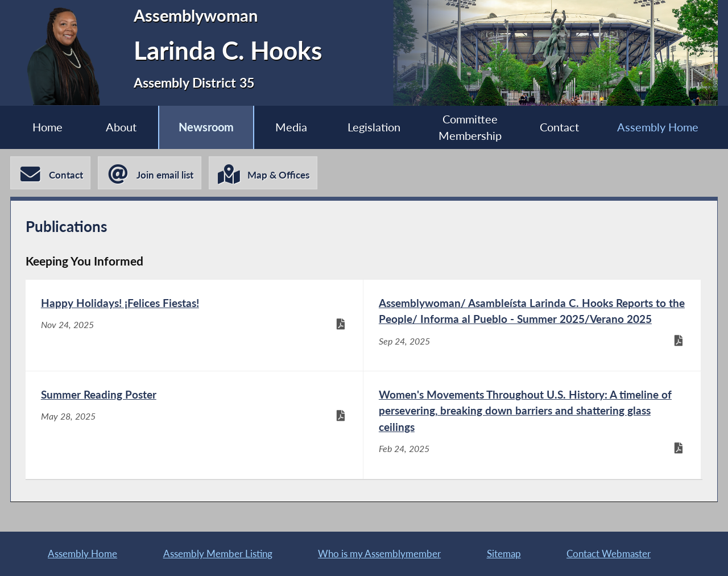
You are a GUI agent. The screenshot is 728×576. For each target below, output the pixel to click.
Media (291, 127)
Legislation (374, 127)
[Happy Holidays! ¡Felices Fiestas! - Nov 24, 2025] (194, 325)
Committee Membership (470, 127)
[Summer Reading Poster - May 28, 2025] (194, 425)
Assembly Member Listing (218, 554)
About (121, 127)
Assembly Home (658, 127)
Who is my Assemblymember (379, 554)
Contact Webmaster (609, 554)
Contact (559, 127)
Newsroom (206, 127)
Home (47, 127)
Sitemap (504, 554)
